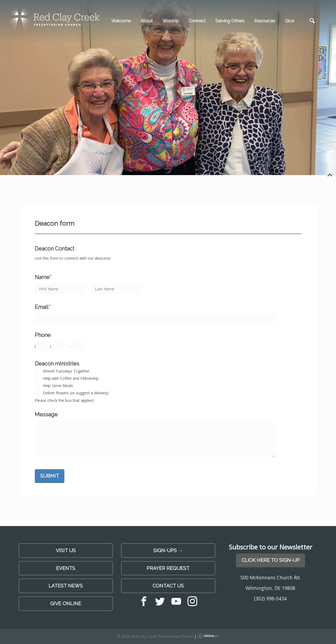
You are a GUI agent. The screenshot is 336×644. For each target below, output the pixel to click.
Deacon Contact (55, 249)
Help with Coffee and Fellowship (71, 378)
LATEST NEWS (66, 586)
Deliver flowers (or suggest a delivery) (76, 393)
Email (43, 307)
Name (43, 277)
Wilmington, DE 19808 (270, 588)
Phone (43, 335)
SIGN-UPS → (168, 550)
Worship (171, 21)
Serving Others (230, 21)
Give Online (66, 603)
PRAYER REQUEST (168, 568)
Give (290, 21)
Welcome (121, 21)
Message (46, 415)
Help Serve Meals (58, 386)
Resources (265, 21)
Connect (197, 21)
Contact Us (168, 586)
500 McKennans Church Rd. (271, 577)
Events (66, 568)
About (147, 21)
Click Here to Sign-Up (271, 560)
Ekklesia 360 (208, 636)
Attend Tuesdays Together (66, 371)
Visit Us (66, 550)
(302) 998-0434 (270, 598)
